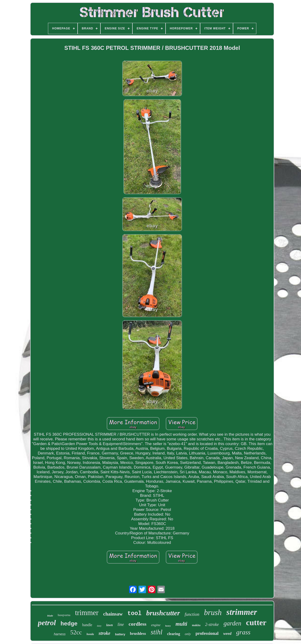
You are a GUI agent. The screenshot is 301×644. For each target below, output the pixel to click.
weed (227, 634)
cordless (138, 624)
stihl (157, 632)
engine (156, 625)
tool (135, 614)
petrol (47, 623)
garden (233, 623)
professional (207, 633)
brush (213, 612)
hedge (69, 624)
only (188, 634)
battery (120, 634)
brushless (138, 634)
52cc (76, 632)
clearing (174, 634)
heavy (168, 626)
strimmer (242, 612)
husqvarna (64, 615)
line (121, 624)
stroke (104, 633)
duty (99, 626)
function (192, 614)
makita (196, 625)
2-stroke (212, 624)
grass (243, 632)
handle (87, 625)
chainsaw (113, 614)
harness (60, 634)
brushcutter (163, 613)
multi (181, 624)
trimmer (87, 613)
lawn (110, 625)
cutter (256, 622)
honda (90, 634)
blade (50, 616)
